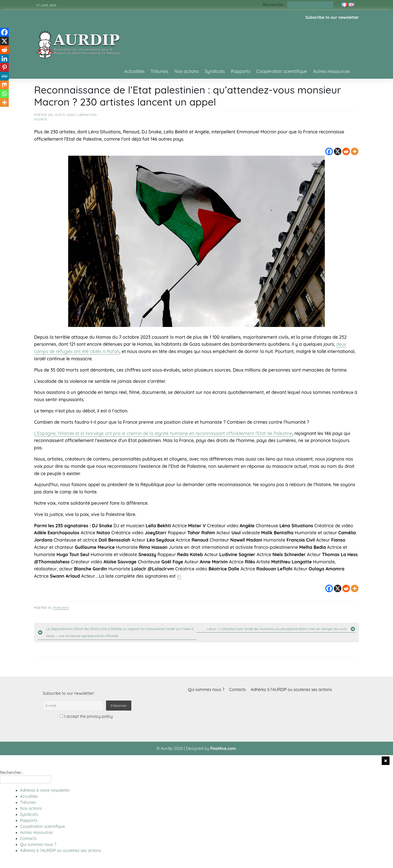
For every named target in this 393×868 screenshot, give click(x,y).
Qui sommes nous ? (206, 689)
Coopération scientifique (282, 71)
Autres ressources (331, 71)
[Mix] (4, 85)
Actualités (134, 71)
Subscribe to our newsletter (332, 17)
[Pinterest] (4, 67)
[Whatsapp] (4, 94)
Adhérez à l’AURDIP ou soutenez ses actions (291, 689)
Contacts (238, 689)
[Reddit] (346, 151)
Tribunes (160, 71)
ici (179, 576)
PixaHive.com (223, 748)
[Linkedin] (4, 59)
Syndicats (215, 71)
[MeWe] (4, 76)
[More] (355, 151)
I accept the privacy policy (86, 716)
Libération (87, 115)
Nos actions (186, 71)
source (41, 119)
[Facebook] (329, 151)
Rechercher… (275, 5)
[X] (338, 151)
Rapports (241, 71)
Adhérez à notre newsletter (45, 790)
